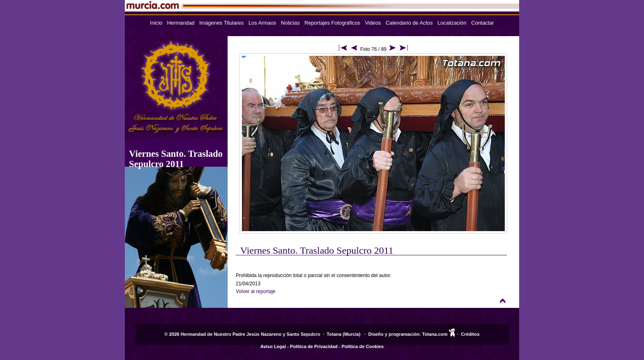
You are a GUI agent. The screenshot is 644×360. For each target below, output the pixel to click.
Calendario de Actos (409, 23)
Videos (373, 23)
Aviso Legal (273, 346)
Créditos (470, 334)
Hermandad (181, 23)
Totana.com (435, 334)
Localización (452, 23)
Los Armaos (262, 23)
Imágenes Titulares (221, 23)
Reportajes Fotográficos (332, 23)
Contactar (482, 23)
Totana (334, 334)
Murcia (352, 334)
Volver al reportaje (256, 291)
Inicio (156, 23)
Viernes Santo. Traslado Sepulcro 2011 (176, 159)
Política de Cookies (363, 346)
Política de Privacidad (314, 346)
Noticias (290, 23)
